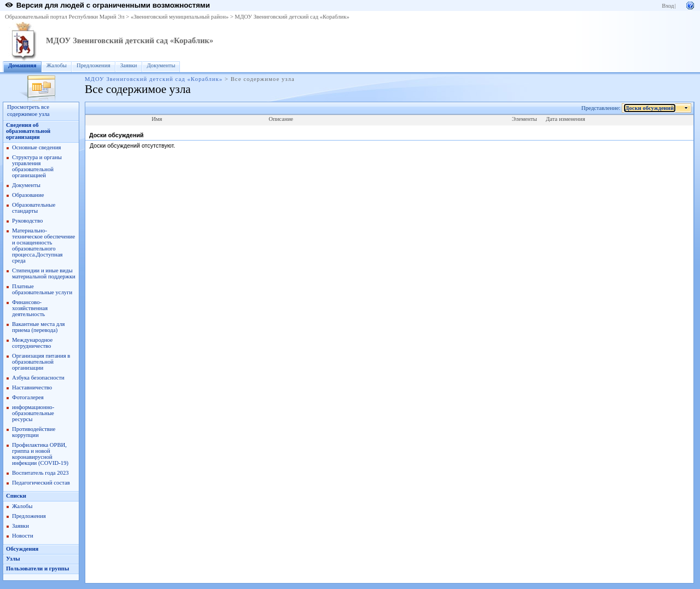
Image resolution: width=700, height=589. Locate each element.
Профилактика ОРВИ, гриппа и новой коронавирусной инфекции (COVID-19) (40, 454)
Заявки (129, 65)
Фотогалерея (28, 397)
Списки (16, 496)
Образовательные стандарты (34, 208)
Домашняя (22, 65)
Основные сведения (37, 147)
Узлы (13, 559)
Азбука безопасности (38, 378)
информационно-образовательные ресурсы (33, 413)
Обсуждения (22, 549)
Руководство (27, 221)
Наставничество (32, 387)
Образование (28, 195)
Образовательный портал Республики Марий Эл (65, 17)
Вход (668, 6)
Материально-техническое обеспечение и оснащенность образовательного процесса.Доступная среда (43, 246)
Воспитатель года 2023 (40, 473)
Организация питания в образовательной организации (41, 362)
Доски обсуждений (650, 108)
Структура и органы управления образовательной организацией (37, 166)
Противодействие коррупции (34, 432)
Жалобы (57, 65)
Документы (161, 65)
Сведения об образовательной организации (28, 131)
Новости (23, 536)
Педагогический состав (41, 483)
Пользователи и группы (37, 568)
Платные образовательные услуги (42, 289)
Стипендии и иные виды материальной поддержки (44, 273)
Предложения (94, 65)
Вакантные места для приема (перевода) (39, 327)
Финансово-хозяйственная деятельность (30, 308)
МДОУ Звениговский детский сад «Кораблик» (292, 17)
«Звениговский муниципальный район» (180, 17)
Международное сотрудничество (32, 343)
